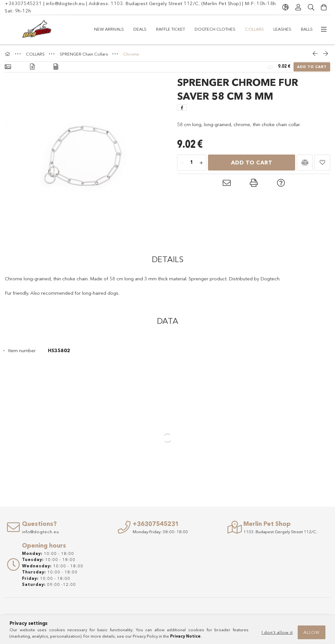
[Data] (56, 67)
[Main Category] (8, 54)
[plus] (201, 163)
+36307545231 (23, 3)
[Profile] (298, 7)
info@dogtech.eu (65, 3)
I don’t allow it (277, 632)
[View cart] (324, 7)
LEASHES (282, 29)
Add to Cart (312, 67)
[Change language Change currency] (286, 7)
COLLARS (254, 29)
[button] (305, 163)
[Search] (311, 7)
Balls (307, 29)
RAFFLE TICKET (171, 29)
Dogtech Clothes (215, 29)
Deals (140, 29)
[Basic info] (8, 67)
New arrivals (109, 29)
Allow (312, 632)
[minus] (182, 163)
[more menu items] (324, 29)
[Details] (32, 67)
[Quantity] (192, 163)
